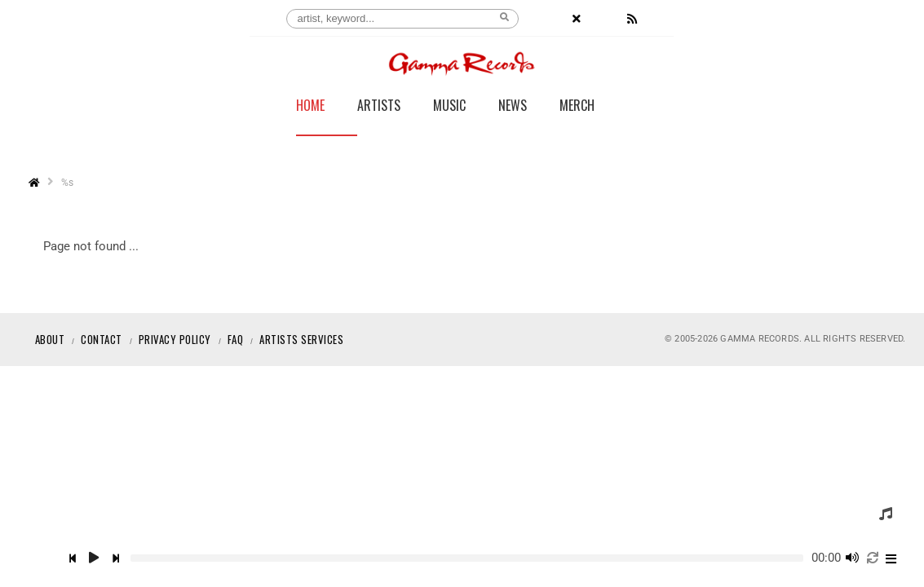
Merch (577, 107)
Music (449, 107)
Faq (236, 339)
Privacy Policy (175, 339)
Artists (379, 107)
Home (310, 107)
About (50, 339)
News (513, 107)
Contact (102, 339)
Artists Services (301, 339)
